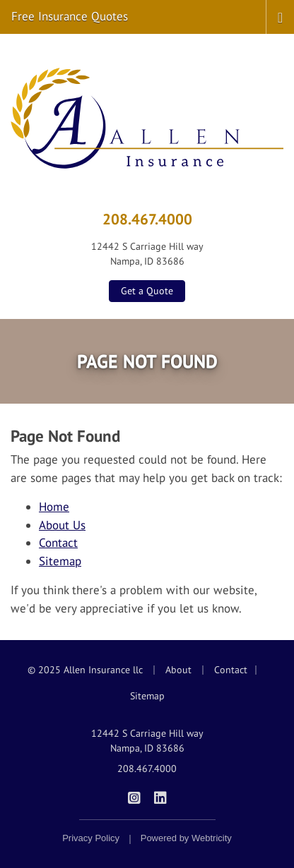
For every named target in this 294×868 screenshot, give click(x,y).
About (178, 670)
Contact (58, 543)
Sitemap (60, 561)
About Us (62, 525)
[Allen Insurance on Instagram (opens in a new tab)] (134, 797)
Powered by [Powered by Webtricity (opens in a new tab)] (186, 838)
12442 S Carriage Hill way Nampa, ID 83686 (147, 741)
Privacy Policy (91, 838)
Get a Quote (147, 291)
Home (54, 507)
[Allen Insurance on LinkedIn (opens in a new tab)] (160, 797)
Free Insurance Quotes (70, 16)
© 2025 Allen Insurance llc (85, 670)
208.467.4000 (147, 219)
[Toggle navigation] (280, 16)
